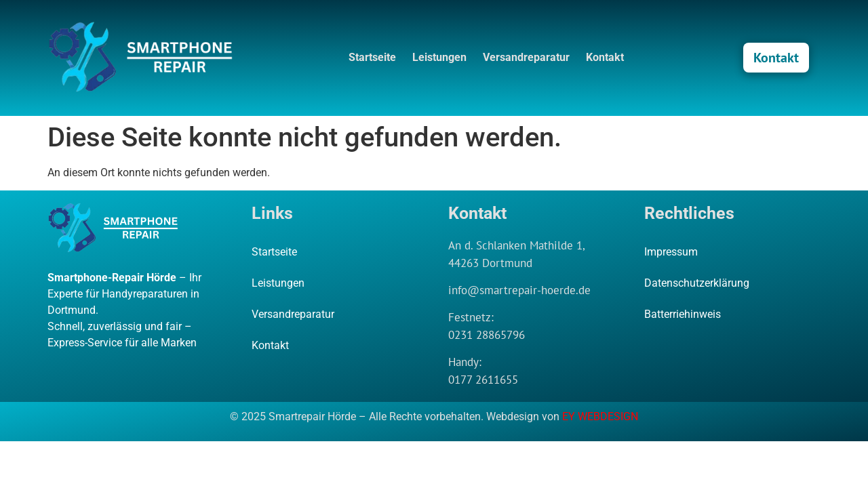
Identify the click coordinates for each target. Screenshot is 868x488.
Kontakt (605, 57)
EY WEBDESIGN (600, 416)
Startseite (372, 57)
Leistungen (439, 57)
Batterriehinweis (683, 314)
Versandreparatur (526, 57)
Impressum (671, 252)
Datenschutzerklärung (697, 283)
